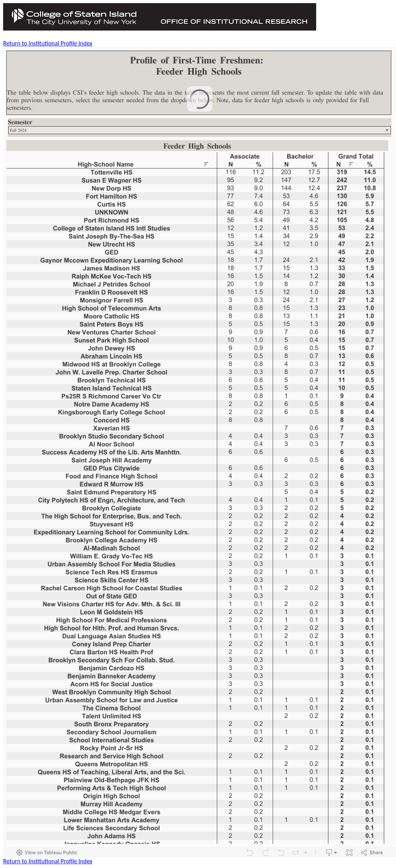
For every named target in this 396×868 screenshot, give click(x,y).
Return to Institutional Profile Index (48, 43)
